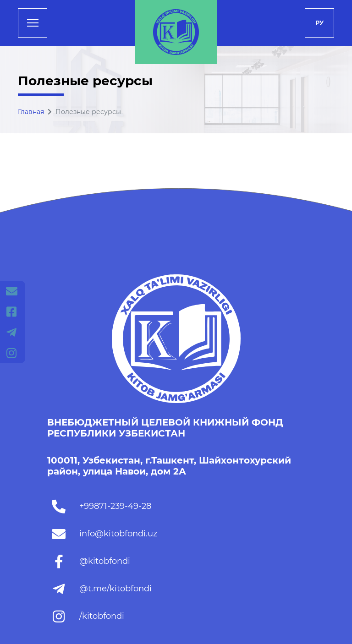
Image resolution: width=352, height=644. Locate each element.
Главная (31, 112)
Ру (319, 22)
